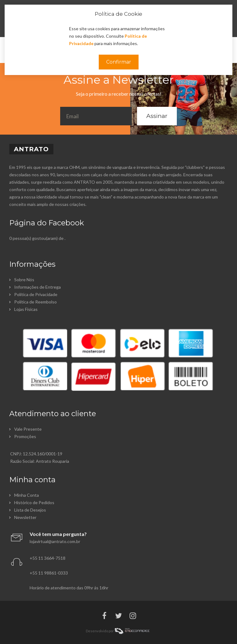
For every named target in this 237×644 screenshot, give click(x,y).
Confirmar (119, 62)
